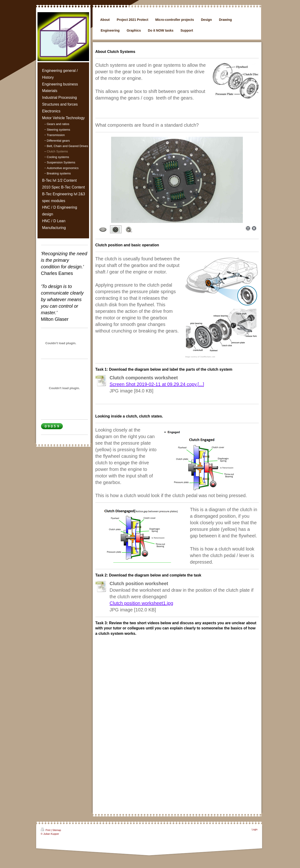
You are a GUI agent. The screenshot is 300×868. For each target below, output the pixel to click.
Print (46, 830)
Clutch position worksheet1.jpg (141, 603)
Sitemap (57, 830)
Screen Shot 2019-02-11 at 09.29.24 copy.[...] (157, 384)
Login (255, 829)
